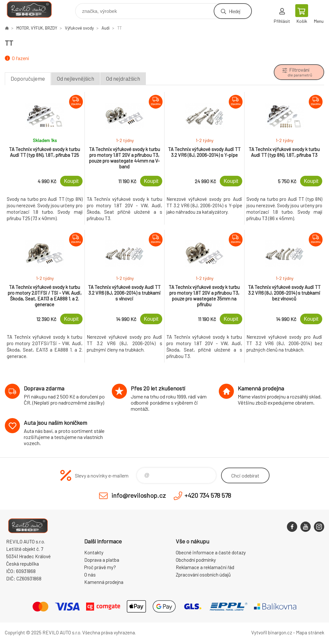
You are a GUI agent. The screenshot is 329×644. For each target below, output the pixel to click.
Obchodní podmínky (196, 560)
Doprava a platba (102, 560)
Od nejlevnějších (76, 78)
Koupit (71, 181)
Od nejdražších (123, 78)
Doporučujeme (28, 78)
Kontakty (94, 552)
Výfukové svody (79, 28)
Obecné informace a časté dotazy (211, 552)
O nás (90, 575)
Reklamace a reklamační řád (205, 567)
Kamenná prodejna (104, 582)
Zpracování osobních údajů (203, 575)
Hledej (235, 11)
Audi (106, 28)
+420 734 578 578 (208, 495)
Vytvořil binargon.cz (272, 632)
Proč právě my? (100, 567)
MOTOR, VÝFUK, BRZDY (37, 28)
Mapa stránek (310, 632)
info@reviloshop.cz (139, 495)
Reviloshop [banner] (33, 9)
